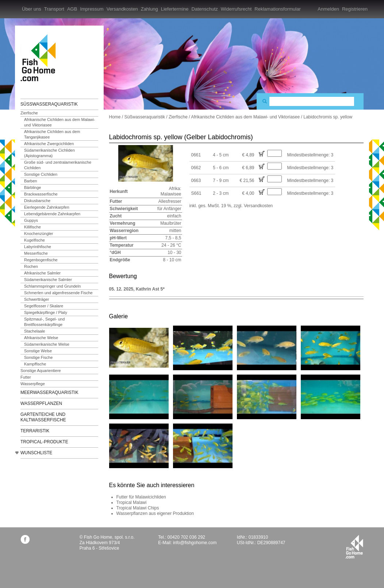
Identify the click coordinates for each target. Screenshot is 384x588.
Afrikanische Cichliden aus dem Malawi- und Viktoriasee (59, 122)
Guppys (31, 220)
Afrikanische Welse (41, 338)
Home (115, 117)
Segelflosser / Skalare (44, 306)
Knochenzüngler (39, 234)
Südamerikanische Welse (47, 344)
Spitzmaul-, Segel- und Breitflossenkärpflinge (44, 322)
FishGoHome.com (41, 58)
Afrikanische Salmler (42, 273)
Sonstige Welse (38, 351)
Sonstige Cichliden (41, 174)
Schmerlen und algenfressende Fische (58, 293)
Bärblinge (32, 187)
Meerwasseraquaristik (49, 392)
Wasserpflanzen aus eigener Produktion (155, 513)
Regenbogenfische (41, 260)
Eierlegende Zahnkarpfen (47, 207)
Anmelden (328, 9)
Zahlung (149, 9)
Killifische (32, 227)
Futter (26, 377)
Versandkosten (122, 9)
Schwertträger (37, 299)
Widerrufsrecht (236, 9)
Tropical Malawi (132, 502)
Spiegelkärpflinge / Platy (46, 312)
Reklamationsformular (277, 9)
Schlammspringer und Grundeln (52, 286)
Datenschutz (205, 9)
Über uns (32, 9)
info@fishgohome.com (195, 543)
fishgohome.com (354, 547)
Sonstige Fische (38, 357)
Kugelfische (34, 240)
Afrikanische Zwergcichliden (49, 144)
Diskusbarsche (37, 201)
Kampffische (35, 364)
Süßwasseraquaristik (49, 104)
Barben (30, 181)
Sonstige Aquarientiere (41, 371)
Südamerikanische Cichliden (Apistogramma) (49, 153)
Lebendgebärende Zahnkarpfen (52, 214)
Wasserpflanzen (41, 403)
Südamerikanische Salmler (48, 280)
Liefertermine (175, 9)
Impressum (92, 9)
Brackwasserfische (41, 194)
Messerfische (36, 253)
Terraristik (35, 431)
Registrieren (355, 9)
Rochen (31, 266)
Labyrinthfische (38, 247)
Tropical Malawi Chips (138, 508)
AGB (72, 9)
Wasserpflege (33, 384)
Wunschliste (36, 453)
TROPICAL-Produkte (44, 442)
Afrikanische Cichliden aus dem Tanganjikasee (52, 134)
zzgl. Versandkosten (253, 206)
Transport (54, 9)
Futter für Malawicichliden (141, 497)
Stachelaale (35, 331)
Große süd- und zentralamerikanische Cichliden (58, 165)
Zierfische (29, 113)
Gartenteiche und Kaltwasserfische (43, 417)
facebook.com (25, 539)
